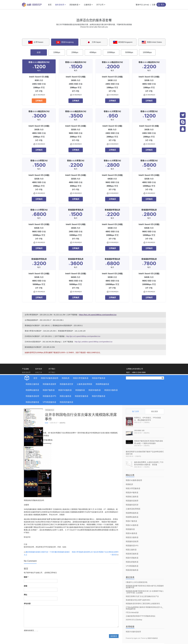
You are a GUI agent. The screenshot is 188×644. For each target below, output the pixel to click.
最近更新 (155, 411)
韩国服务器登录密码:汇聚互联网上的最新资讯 (143, 604)
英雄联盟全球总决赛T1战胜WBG (138, 600)
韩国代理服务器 (99, 396)
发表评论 (62, 423)
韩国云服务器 (65, 396)
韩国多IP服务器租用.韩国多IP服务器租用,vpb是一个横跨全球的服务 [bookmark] (149, 442)
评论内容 (27, 604)
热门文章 (135, 411)
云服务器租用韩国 (84, 384)
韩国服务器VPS (49, 396)
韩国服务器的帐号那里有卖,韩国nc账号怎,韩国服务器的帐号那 (145, 587)
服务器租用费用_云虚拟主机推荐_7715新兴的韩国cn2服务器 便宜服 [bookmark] (149, 463)
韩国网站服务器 (32, 390)
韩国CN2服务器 (65, 390)
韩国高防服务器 (66, 402)
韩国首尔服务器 (111, 390)
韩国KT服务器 (49, 390)
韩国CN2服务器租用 (50, 378)
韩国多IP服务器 (99, 378)
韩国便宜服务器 (82, 396)
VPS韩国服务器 (49, 402)
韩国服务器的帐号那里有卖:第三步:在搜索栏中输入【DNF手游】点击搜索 (145, 592)
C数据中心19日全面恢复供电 (137, 582)
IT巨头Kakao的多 (132, 612)
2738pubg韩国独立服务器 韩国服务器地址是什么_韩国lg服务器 (144, 608)
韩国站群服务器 (32, 402)
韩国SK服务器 (95, 390)
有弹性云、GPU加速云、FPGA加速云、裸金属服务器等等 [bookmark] (147, 419)
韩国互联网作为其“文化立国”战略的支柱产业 (142, 596)
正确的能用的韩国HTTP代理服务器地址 (141, 616)
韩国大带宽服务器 (81, 378)
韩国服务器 (80, 390)
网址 (26, 595)
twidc (47, 423)
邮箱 (26, 586)
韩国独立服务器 (32, 384)
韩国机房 (66, 378)
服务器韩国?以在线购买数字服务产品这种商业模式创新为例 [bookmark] (145, 453)
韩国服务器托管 (66, 384)
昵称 (26, 577)
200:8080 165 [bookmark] (139, 430)
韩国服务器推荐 (49, 384)
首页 (35, 378)
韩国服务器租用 (32, 396)
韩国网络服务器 (102, 384)
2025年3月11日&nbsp (134, 620)
